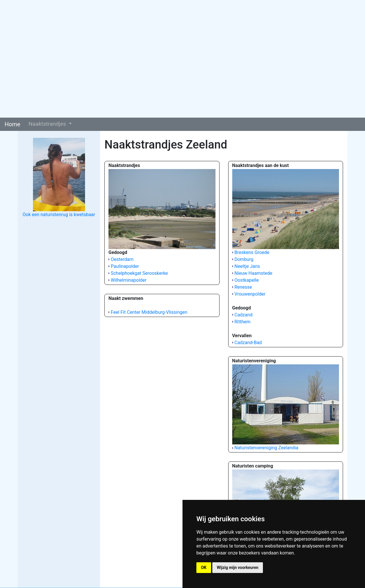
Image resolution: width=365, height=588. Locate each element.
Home (12, 124)
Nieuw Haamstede (253, 273)
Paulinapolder (125, 266)
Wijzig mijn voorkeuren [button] (238, 567)
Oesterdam (122, 259)
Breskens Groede (252, 252)
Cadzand (243, 315)
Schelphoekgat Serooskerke (139, 273)
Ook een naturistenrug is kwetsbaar (59, 215)
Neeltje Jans (247, 266)
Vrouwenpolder (250, 294)
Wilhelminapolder (129, 280)
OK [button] (204, 567)
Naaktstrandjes (48, 124)
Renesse (243, 287)
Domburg (244, 259)
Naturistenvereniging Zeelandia (266, 448)
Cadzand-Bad (248, 343)
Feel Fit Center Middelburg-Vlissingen (149, 312)
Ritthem (242, 322)
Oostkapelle (246, 280)
